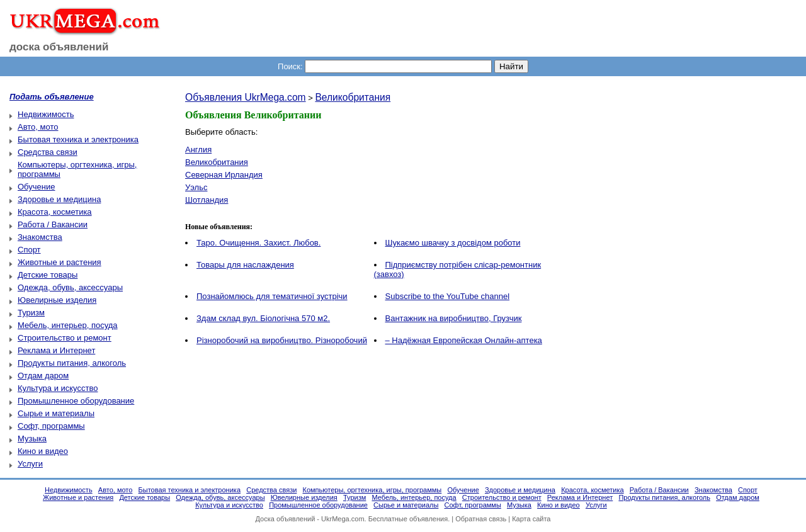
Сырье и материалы (56, 413)
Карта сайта (531, 519)
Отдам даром (43, 376)
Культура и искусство (58, 388)
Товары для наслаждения (245, 265)
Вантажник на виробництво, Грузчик (454, 318)
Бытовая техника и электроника (78, 139)
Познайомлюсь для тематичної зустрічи (272, 296)
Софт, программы (51, 426)
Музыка (32, 439)
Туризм (31, 313)
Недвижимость (46, 114)
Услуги (30, 464)
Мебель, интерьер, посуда (68, 325)
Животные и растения (60, 262)
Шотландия (207, 200)
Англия (198, 150)
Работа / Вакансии (53, 224)
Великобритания (353, 97)
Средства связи (48, 152)
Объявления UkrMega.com (246, 97)
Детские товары (48, 275)
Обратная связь (481, 519)
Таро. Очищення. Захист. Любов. (258, 243)
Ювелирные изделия (57, 300)
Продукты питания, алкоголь (72, 363)
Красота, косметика (55, 212)
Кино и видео (43, 451)
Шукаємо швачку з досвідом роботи (453, 243)
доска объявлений (59, 47)
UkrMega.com (343, 519)
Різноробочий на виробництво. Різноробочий (282, 340)
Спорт (29, 250)
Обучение (36, 187)
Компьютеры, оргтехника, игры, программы (372, 490)
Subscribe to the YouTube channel (448, 296)
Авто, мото (38, 127)
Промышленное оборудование (76, 401)
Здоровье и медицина (59, 199)
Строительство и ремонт (65, 338)
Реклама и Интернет (56, 350)
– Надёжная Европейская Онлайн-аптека (464, 340)
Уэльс (196, 187)
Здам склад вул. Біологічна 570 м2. (263, 318)
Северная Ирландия (224, 175)
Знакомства (40, 237)
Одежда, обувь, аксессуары (70, 287)
